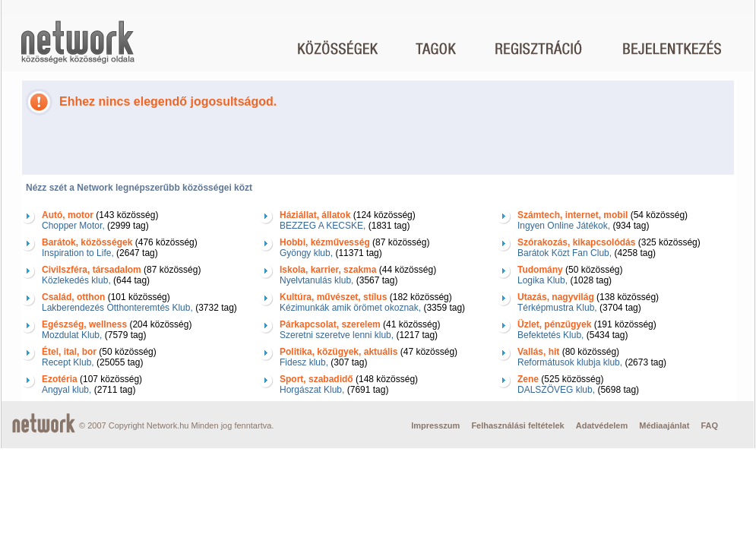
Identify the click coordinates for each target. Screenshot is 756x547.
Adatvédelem (602, 425)
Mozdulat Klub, (72, 335)
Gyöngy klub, (306, 253)
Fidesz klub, (304, 362)
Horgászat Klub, (312, 390)
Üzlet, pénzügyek (554, 324)
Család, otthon (73, 297)
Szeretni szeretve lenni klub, (337, 335)
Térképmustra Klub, (557, 308)
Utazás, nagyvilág (556, 297)
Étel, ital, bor (69, 352)
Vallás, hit (538, 352)
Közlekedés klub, (76, 280)
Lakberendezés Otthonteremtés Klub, (117, 308)
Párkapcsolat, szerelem (330, 324)
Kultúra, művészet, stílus (333, 297)
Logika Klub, (542, 280)
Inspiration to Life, (78, 253)
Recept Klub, (68, 362)
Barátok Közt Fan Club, (565, 253)
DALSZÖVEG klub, (556, 390)
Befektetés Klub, (550, 335)
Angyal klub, (66, 390)
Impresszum (435, 425)
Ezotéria (60, 379)
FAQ (709, 425)
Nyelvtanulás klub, (316, 280)
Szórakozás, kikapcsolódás (576, 242)
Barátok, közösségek (87, 242)
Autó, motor (68, 215)
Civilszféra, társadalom (92, 270)
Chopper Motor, (73, 226)
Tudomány (540, 270)
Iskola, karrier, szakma (328, 270)
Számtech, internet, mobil (573, 215)
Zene (528, 379)
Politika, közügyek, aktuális (338, 352)
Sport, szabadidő (316, 379)
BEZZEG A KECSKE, (323, 226)
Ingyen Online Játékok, (564, 226)
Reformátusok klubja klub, (570, 362)
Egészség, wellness (84, 324)
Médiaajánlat (664, 425)
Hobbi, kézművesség (325, 242)
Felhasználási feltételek (517, 425)
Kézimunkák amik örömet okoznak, (350, 308)
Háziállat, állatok (315, 215)
